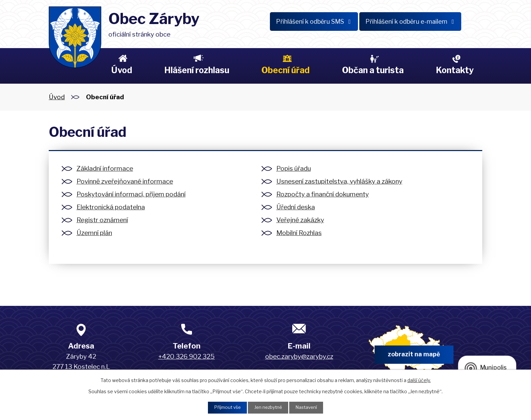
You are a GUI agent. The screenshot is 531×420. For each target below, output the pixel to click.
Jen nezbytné (268, 407)
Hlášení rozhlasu (197, 70)
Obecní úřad (285, 70)
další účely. (419, 380)
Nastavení (308, 407)
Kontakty (455, 70)
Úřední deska (296, 207)
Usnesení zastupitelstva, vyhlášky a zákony (339, 181)
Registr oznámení (102, 220)
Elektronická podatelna (111, 207)
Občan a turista (373, 70)
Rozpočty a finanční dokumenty (323, 194)
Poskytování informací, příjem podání (131, 194)
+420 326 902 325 (186, 356)
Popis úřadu (294, 169)
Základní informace (105, 169)
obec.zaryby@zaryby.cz (299, 356)
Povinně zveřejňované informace (125, 181)
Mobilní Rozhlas (299, 233)
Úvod (122, 70)
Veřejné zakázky (300, 220)
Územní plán (94, 233)
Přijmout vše (225, 407)
